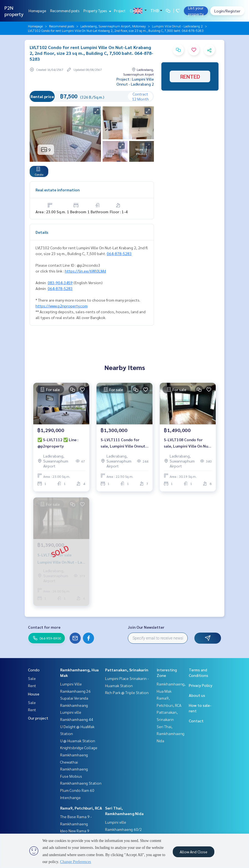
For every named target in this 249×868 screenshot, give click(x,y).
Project (120, 11)
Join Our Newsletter (146, 627)
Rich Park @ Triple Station (127, 692)
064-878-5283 (119, 253)
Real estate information (58, 190)
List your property (196, 11)
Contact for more (44, 627)
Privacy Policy (201, 685)
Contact (136, 11)
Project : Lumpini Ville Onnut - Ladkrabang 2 (135, 81)
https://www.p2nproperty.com (62, 306)
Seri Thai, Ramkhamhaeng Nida (171, 734)
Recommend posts (65, 11)
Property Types (97, 11)
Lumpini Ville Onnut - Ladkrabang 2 (177, 26)
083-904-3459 (60, 283)
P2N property (14, 11)
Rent (32, 685)
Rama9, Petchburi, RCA (81, 808)
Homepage (37, 11)
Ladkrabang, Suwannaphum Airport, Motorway (113, 26)
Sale (32, 678)
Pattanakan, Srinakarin (127, 670)
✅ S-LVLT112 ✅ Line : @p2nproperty (58, 443)
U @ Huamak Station (78, 741)
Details (42, 232)
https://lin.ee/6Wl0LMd (85, 271)
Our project (38, 718)
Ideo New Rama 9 (75, 831)
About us (197, 695)
